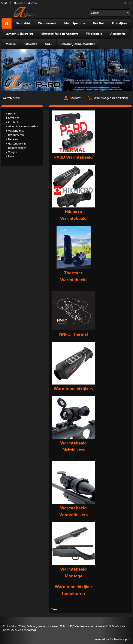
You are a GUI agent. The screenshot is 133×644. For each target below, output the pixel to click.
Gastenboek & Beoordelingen (17, 146)
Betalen (13, 139)
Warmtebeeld (47, 24)
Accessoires (118, 34)
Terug (55, 609)
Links (11, 157)
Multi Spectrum (75, 24)
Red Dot (99, 24)
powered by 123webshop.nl (112, 639)
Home (12, 114)
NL (130, 4)
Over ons (14, 118)
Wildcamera (94, 34)
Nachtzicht (23, 24)
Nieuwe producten (25, 3)
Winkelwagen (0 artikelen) (111, 98)
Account (75, 98)
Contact (13, 122)
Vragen (13, 152)
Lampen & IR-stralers (19, 34)
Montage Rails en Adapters (60, 34)
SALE (49, 44)
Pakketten (30, 44)
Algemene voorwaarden (23, 127)
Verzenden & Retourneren (16, 133)
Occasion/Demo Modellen (78, 44)
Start (4, 3)
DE (125, 4)
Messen (11, 44)
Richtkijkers (120, 24)
